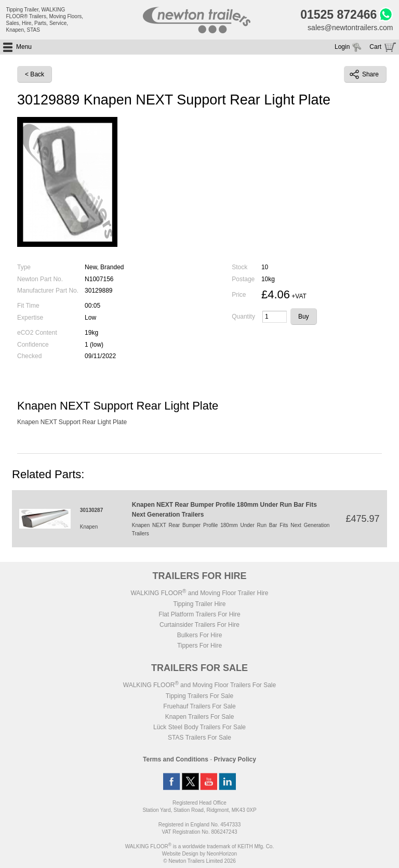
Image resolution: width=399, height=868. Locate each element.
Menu (24, 47)
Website (180, 854)
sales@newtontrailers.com (350, 28)
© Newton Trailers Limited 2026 (199, 861)
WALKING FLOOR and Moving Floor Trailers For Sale (199, 685)
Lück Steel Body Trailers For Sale (199, 727)
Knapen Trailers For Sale (200, 717)
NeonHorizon (222, 854)
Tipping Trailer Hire (200, 604)
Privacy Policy (235, 759)
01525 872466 (338, 15)
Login (342, 47)
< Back (35, 74)
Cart (375, 47)
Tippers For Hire (199, 646)
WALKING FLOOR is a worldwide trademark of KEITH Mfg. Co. (199, 846)
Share (364, 74)
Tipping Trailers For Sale (199, 696)
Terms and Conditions (176, 759)
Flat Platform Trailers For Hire (199, 614)
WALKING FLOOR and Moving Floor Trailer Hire (199, 593)
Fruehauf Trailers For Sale (199, 706)
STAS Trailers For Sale (199, 738)
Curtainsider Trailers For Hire (199, 625)
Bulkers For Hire (200, 635)
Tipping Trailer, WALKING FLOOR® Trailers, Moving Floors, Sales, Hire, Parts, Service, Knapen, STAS (45, 20)
